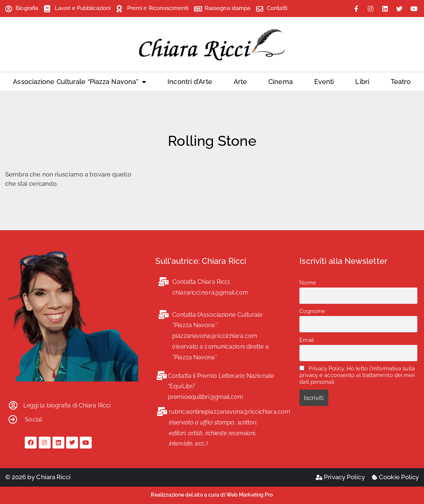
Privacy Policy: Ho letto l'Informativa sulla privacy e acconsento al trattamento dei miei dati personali (357, 375)
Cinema (281, 82)
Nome (308, 283)
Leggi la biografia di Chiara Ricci (67, 405)
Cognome (312, 311)
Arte (240, 82)
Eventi (324, 82)
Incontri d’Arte (190, 82)
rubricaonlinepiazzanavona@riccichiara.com (230, 412)
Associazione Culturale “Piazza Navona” (79, 82)
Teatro (401, 82)
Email (307, 340)
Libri (362, 82)
